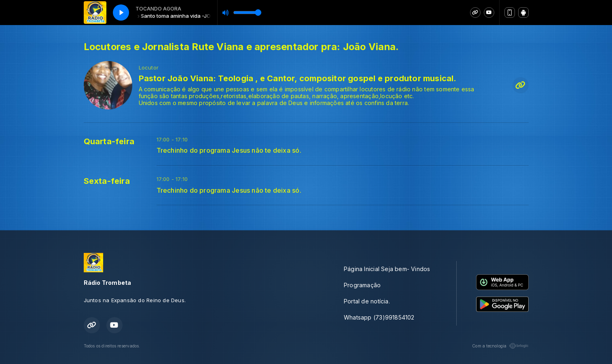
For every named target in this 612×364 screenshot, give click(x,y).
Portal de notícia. (367, 301)
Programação (362, 285)
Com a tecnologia (500, 346)
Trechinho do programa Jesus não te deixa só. (229, 150)
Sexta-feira (107, 181)
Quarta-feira (109, 141)
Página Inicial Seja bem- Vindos (387, 269)
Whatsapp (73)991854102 (379, 317)
